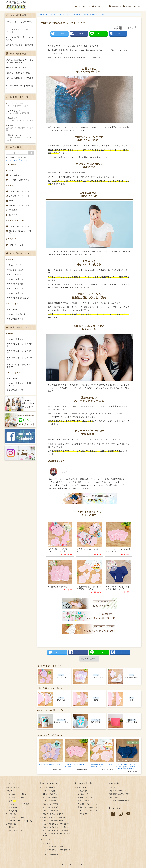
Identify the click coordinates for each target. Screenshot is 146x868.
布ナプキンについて (99, 6)
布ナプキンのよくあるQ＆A (18, 298)
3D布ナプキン (15, 170)
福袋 (11, 201)
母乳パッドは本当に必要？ (17, 68)
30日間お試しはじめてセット (21, 180)
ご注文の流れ (83, 791)
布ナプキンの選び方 (15, 279)
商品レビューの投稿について (89, 807)
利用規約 (113, 787)
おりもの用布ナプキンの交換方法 (20, 45)
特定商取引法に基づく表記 (119, 794)
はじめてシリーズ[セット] (20, 191)
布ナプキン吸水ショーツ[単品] (20, 232)
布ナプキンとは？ (14, 265)
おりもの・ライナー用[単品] (21, 205)
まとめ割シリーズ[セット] (20, 196)
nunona (78, 865)
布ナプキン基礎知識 (48, 787)
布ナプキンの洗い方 (15, 293)
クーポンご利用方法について (89, 811)
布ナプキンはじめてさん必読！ (20, 104)
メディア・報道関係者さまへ (120, 801)
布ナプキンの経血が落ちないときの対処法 (20, 38)
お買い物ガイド (115, 6)
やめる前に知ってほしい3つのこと (19, 23)
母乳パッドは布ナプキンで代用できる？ (20, 79)
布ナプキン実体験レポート (18, 314)
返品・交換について (85, 801)
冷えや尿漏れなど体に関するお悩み (20, 119)
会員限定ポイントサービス (88, 804)
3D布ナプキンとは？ (15, 270)
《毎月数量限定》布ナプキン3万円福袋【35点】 (102, 765)
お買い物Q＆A (83, 814)
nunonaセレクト (16, 175)
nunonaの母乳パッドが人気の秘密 (20, 87)
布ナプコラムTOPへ (89, 659)
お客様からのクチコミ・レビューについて (20, 137)
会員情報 (127, 6)
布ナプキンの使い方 (15, 288)
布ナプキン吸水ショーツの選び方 (19, 345)
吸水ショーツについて (83, 6)
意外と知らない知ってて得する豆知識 (20, 128)
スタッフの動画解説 (15, 319)
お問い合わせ (114, 797)
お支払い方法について (86, 797)
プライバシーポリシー (118, 791)
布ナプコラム (12, 309)
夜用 (21, 160)
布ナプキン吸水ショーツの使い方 (19, 352)
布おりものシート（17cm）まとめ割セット (76, 765)
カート (137, 6)
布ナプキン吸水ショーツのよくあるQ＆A (19, 366)
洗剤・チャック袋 (16, 245)
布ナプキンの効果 (14, 274)
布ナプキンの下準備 (15, 284)
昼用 (16, 160)
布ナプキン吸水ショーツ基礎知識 (53, 817)
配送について (83, 794)
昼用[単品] (13, 210)
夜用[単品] (13, 215)
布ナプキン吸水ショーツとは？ (19, 339)
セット (26, 160)
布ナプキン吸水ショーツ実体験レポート (19, 384)
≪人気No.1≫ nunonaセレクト (50, 765)
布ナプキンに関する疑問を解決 (20, 112)
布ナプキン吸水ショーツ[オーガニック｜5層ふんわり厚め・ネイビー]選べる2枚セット (127, 766)
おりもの (9, 160)
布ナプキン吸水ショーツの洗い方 (19, 359)
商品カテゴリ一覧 (12, 787)
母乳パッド (13, 827)
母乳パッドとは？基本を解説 (18, 73)
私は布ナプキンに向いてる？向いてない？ (20, 31)
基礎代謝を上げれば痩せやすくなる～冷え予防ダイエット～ (20, 61)
